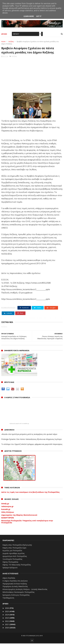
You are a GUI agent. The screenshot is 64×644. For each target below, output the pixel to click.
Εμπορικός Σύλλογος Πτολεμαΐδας (16, 596)
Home (3, 42)
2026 (7, 609)
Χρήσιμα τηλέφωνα (10, 568)
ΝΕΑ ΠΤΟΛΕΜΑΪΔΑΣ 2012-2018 (33, 636)
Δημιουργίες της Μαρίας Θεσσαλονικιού (19, 516)
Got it (39, 16)
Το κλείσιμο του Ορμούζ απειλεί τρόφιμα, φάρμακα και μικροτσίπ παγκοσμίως (32, 445)
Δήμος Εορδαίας (9, 579)
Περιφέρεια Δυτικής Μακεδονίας (15, 587)
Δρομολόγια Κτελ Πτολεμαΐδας (15, 557)
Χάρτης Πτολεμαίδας (10, 563)
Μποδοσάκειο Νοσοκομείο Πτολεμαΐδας (18, 593)
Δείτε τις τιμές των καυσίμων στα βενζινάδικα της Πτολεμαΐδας (30, 493)
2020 (7, 628)
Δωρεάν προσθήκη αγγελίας (14, 554)
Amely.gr (5, 504)
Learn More (29, 16)
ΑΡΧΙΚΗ (4, 34)
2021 (7, 625)
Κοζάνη (11, 42)
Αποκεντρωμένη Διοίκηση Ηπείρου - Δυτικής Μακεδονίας (25, 590)
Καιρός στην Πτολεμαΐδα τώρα (14, 548)
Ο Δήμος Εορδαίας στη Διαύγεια (15, 581)
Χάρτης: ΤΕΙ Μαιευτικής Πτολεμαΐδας (17, 565)
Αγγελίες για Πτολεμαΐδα (12, 551)
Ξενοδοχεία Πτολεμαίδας (12, 560)
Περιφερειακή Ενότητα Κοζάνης (15, 584)
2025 (7, 612)
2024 (7, 615)
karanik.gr (6, 510)
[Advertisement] (32, 75)
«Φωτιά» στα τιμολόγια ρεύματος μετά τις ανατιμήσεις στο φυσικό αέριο (29, 435)
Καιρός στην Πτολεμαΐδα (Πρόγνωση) (17, 545)
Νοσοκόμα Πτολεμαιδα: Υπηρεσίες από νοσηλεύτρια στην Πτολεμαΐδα (27, 522)
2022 (7, 622)
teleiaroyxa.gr (7, 507)
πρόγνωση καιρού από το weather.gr (19, 424)
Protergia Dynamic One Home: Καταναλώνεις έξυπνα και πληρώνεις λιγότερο (32, 440)
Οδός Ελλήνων (8, 513)
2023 (7, 618)
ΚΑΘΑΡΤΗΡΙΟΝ (8, 518)
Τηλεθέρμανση (8, 598)
